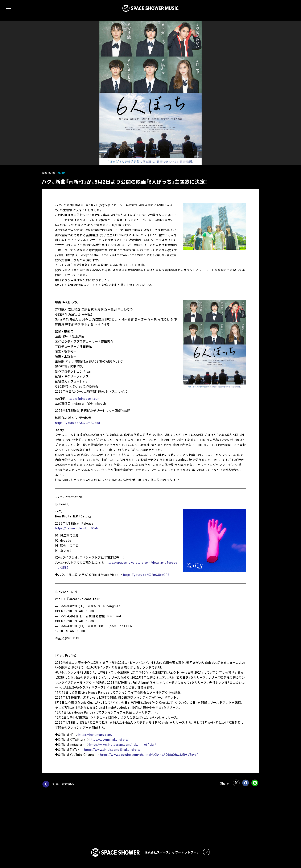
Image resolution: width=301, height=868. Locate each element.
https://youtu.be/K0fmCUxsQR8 (147, 575)
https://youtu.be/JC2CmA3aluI (78, 423)
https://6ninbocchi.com (84, 398)
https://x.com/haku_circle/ (110, 740)
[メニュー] (9, 9)
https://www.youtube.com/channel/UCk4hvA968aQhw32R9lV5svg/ (150, 755)
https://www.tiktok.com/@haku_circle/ (113, 750)
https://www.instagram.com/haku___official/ (123, 745)
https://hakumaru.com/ (96, 735)
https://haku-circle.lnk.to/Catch (78, 528)
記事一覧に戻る (64, 784)
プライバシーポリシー (95, 852)
